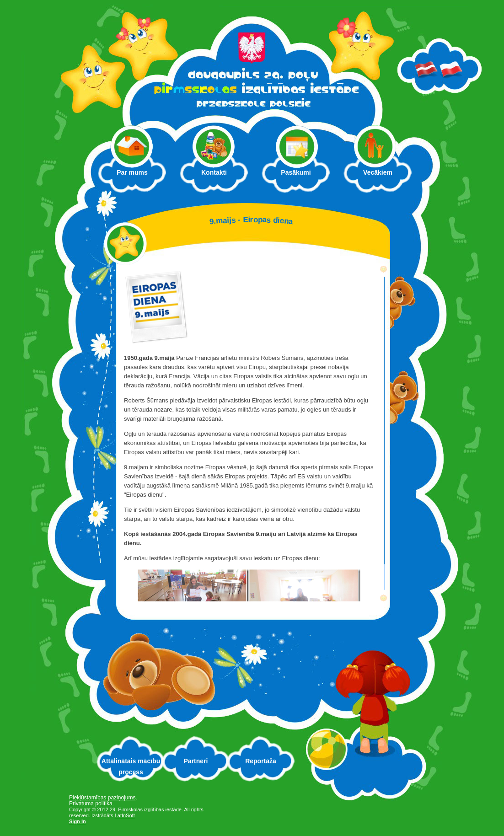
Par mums (137, 175)
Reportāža (261, 761)
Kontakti (214, 172)
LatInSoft (125, 815)
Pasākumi (296, 172)
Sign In (78, 821)
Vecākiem (383, 175)
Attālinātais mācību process (131, 766)
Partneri (196, 761)
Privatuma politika (91, 804)
